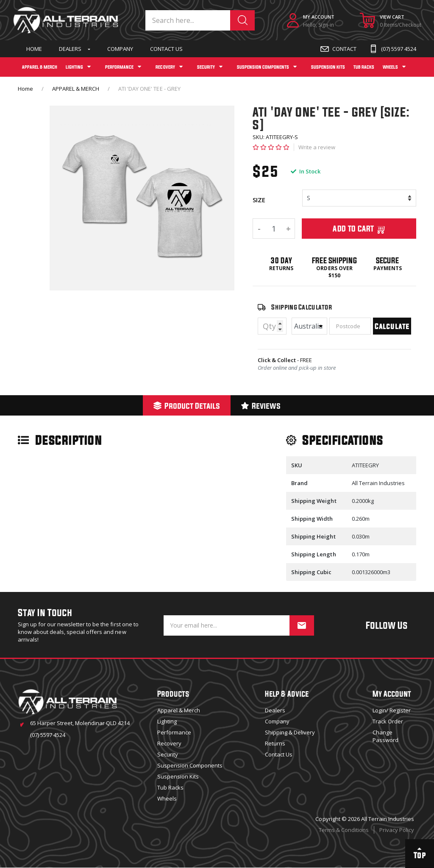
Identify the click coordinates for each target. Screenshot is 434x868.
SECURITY (206, 67)
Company (120, 49)
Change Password (385, 736)
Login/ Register (392, 710)
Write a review (317, 147)
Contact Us (166, 49)
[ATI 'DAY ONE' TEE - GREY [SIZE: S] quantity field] (274, 229)
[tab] (187, 405)
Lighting (167, 721)
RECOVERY (165, 67)
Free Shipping (334, 260)
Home (34, 49)
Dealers (70, 49)
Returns (281, 268)
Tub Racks (170, 787)
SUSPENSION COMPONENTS (263, 67)
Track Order (388, 721)
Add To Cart (359, 229)
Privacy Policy (397, 830)
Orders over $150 (334, 272)
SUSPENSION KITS (328, 67)
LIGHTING (74, 67)
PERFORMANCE (119, 67)
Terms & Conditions (344, 830)
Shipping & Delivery (290, 732)
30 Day (281, 260)
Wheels (167, 798)
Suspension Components (190, 765)
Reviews (261, 406)
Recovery (169, 743)
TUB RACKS (364, 67)
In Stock (306, 171)
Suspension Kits (178, 776)
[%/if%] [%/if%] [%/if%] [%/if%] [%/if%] (359, 198)
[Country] (309, 326)
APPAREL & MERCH (40, 67)
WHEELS (390, 67)
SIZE (259, 200)
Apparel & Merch (179, 710)
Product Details (187, 406)
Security (168, 754)
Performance (174, 732)
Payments (388, 268)
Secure (387, 260)
